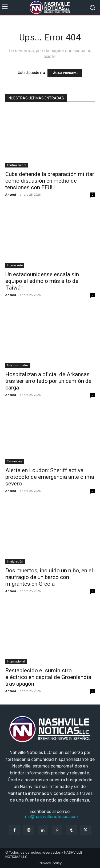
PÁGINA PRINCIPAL (65, 73)
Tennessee (15, 461)
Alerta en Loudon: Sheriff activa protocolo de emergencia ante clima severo (50, 477)
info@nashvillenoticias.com (50, 817)
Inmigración (15, 561)
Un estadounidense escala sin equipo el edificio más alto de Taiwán (42, 281)
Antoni (11, 194)
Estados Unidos (18, 365)
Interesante (15, 265)
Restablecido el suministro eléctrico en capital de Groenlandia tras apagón (48, 677)
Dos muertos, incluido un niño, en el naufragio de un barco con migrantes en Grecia (49, 577)
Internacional (16, 661)
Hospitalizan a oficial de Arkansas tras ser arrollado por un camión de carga (48, 381)
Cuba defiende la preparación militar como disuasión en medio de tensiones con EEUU (50, 181)
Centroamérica (17, 165)
